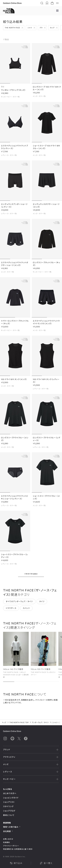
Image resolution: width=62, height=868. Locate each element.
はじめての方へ (10, 793)
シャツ (30, 28)
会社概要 (8, 831)
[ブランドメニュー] (57, 11)
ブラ (41, 28)
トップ (4, 722)
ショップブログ (9, 811)
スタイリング (8, 806)
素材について (9, 815)
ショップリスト (9, 802)
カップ (52, 28)
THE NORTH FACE (12, 28)
